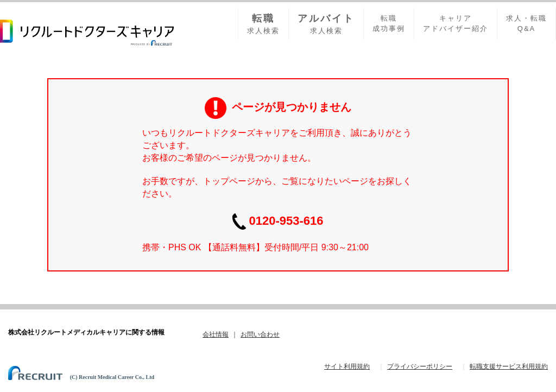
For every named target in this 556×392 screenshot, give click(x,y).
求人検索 (263, 23)
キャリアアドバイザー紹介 (456, 23)
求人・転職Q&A (526, 23)
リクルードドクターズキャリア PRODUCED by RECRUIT (87, 33)
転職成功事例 (389, 23)
